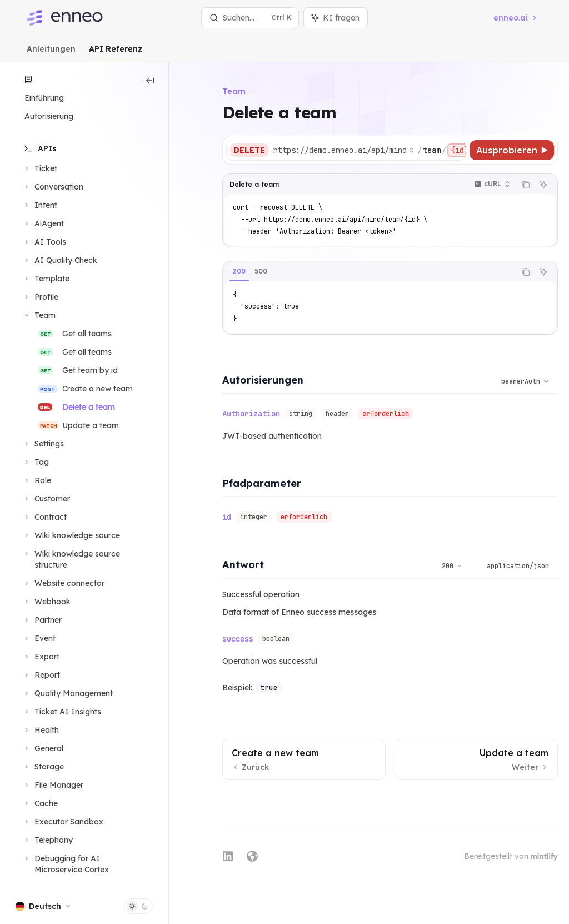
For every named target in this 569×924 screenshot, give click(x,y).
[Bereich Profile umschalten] (40, 297)
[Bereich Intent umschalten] (40, 205)
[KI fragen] (543, 185)
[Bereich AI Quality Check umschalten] (60, 260)
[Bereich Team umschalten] (39, 315)
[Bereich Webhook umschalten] (46, 602)
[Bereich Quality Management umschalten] (68, 693)
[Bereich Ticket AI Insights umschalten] (62, 712)
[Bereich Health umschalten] (41, 730)
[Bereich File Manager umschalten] (53, 785)
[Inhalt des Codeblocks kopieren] (526, 185)
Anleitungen (51, 53)
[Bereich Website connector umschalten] (63, 583)
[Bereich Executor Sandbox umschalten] (63, 822)
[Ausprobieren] (512, 150)
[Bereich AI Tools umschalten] (44, 242)
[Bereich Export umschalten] (41, 657)
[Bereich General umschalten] (43, 748)
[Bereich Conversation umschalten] (53, 187)
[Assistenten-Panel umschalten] (336, 18)
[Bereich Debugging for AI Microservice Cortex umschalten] (84, 864)
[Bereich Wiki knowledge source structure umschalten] (84, 559)
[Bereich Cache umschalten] (40, 803)
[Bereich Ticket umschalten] (40, 168)
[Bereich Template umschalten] (46, 279)
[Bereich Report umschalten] (41, 675)
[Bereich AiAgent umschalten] (43, 223)
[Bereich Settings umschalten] (43, 444)
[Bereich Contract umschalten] (44, 517)
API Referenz (116, 53)
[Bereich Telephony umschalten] (48, 840)
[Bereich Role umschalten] (37, 480)
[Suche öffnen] (250, 18)
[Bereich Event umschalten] (39, 638)
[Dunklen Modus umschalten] (138, 906)
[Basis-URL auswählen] (344, 150)
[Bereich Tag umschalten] (36, 462)
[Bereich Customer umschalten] (46, 499)
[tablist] (369, 272)
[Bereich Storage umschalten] (43, 767)
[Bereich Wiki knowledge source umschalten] (71, 535)
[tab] (239, 271)
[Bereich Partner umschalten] (42, 620)
